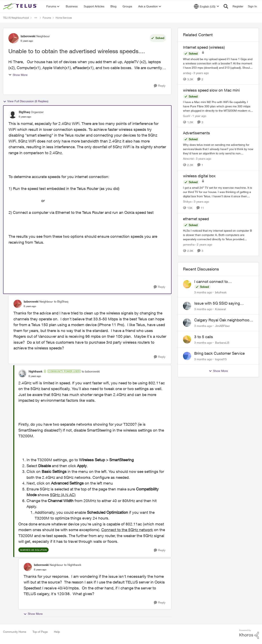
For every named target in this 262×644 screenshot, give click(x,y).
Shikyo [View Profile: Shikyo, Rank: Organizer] (187, 201)
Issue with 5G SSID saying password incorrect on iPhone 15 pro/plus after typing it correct (223, 303)
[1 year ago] (199, 116)
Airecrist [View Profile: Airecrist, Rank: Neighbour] (188, 159)
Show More (18, 75)
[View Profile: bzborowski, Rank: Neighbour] (13, 38)
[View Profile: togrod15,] (187, 356)
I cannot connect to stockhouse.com (211, 282)
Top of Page (40, 632)
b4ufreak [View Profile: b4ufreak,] (221, 292)
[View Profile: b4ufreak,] (187, 284)
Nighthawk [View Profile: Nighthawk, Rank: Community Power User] (35, 371)
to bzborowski (91, 371)
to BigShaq (61, 301)
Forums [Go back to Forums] (47, 18)
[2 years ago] (204, 244)
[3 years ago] (200, 73)
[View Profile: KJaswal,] (187, 306)
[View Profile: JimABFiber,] (187, 323)
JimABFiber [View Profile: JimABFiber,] (222, 326)
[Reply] (160, 86)
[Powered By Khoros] (249, 634)
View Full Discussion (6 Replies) (26, 101)
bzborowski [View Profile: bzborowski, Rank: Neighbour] (28, 36)
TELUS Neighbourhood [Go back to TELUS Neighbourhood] (16, 18)
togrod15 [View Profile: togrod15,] (221, 359)
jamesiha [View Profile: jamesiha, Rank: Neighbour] (189, 244)
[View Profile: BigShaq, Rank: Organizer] (13, 114)
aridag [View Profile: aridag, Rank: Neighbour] (187, 73)
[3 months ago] (203, 292)
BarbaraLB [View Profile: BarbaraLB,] (222, 342)
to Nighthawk (73, 565)
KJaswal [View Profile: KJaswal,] (220, 309)
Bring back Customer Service (219, 353)
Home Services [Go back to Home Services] (64, 18)
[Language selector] (207, 6)
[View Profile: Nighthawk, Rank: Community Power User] (22, 374)
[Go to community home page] (21, 6)
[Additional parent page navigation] (36, 18)
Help (57, 632)
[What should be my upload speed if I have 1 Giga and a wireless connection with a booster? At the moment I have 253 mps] (218, 63)
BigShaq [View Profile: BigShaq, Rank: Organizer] (24, 112)
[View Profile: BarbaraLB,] (187, 339)
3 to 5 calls (204, 337)
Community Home (15, 632)
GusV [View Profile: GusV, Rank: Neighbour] (187, 116)
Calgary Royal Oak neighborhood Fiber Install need (223, 320)
